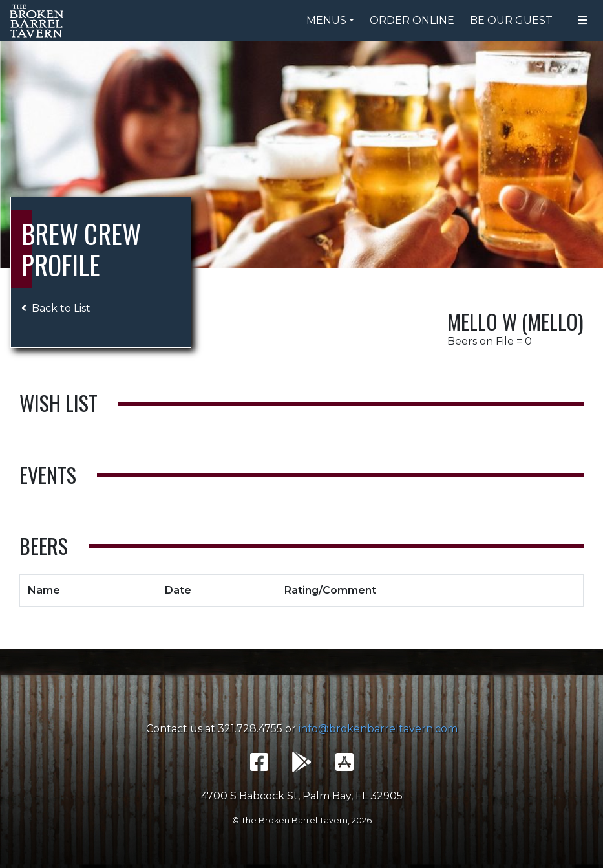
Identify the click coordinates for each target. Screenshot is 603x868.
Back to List (56, 308)
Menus (326, 20)
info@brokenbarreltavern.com (378, 729)
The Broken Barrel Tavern (39, 21)
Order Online (412, 20)
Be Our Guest (511, 20)
